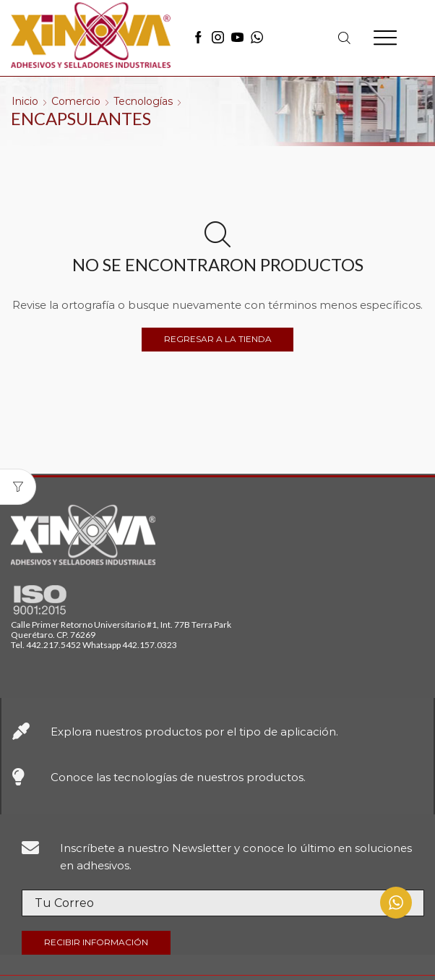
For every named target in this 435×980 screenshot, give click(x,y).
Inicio (25, 101)
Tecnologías (143, 101)
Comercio (76, 101)
